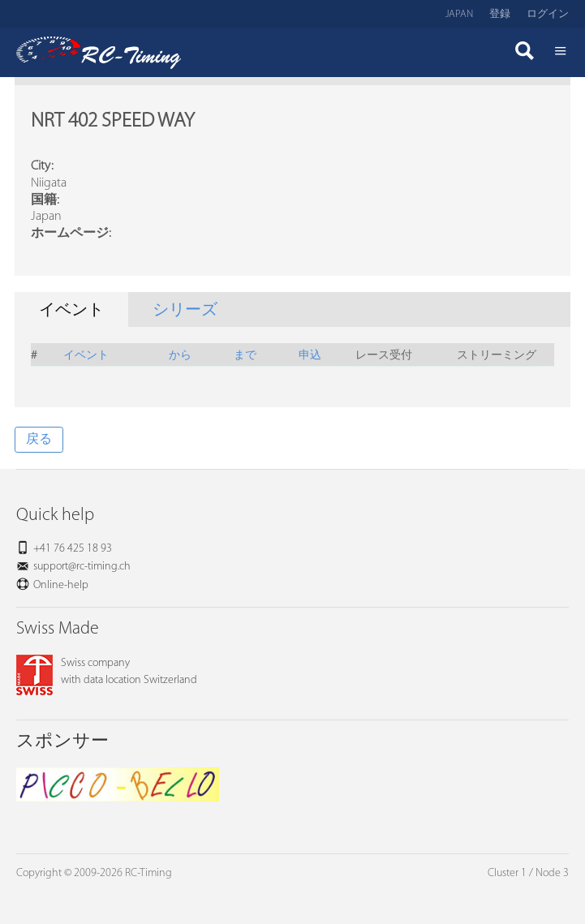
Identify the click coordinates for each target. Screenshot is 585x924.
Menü (561, 53)
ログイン (548, 14)
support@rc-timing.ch (82, 567)
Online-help (61, 585)
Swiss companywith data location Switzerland (107, 672)
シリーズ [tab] (185, 311)
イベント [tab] (71, 311)
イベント (86, 354)
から (180, 354)
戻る (39, 440)
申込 (310, 354)
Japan (459, 14)
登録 (500, 14)
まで (245, 354)
